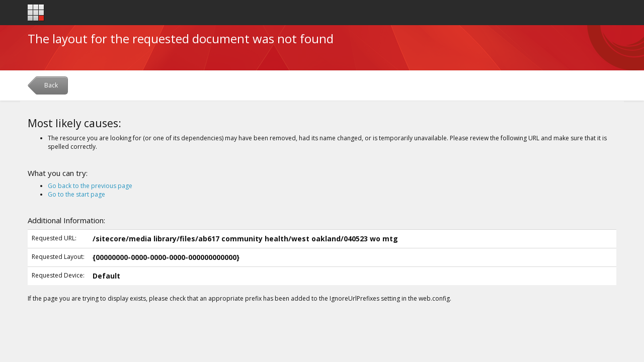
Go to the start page (76, 194)
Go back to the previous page (90, 186)
